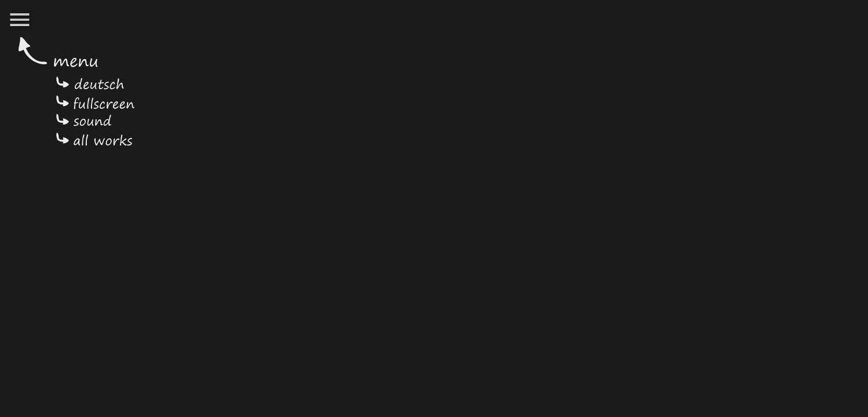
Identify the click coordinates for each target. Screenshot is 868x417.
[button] (20, 21)
